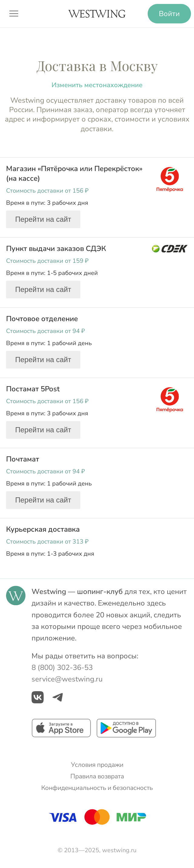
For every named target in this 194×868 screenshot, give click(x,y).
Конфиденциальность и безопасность (97, 788)
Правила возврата (97, 776)
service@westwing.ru (67, 679)
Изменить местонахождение (97, 85)
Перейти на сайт (43, 219)
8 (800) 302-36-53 (62, 667)
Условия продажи (97, 765)
